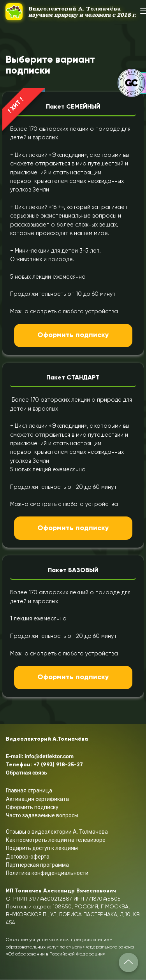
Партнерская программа (37, 865)
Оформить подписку (73, 335)
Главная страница (29, 790)
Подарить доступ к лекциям (42, 848)
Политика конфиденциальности (47, 873)
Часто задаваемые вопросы (42, 815)
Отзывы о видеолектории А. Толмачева (57, 832)
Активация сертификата (37, 799)
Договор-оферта (28, 857)
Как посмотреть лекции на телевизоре (56, 840)
